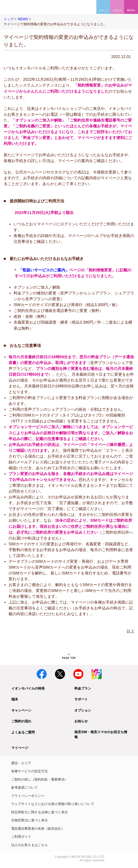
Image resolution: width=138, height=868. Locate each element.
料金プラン (83, 688)
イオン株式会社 (11, 857)
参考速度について (24, 788)
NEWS (23, 19)
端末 (15, 699)
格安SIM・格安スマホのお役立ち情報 (101, 735)
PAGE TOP (69, 657)
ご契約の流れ (21, 721)
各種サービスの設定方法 (29, 771)
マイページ (20, 748)
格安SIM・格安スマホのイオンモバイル (22, 7)
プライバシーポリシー (28, 796)
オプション (83, 710)
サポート (81, 699)
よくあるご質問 (23, 732)
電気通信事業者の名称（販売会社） (38, 829)
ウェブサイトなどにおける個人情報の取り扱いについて (53, 804)
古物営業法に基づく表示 (29, 820)
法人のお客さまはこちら (29, 845)
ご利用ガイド (21, 837)
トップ (9, 19)
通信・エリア (21, 763)
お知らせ (81, 721)
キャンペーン (21, 710)
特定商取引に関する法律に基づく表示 (39, 812)
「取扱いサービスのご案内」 (44, 270)
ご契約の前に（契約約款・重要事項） (39, 779)
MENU (131, 10)
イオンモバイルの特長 (28, 688)
